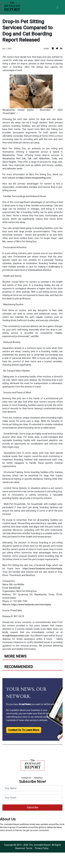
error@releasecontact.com (16, 636)
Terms (29, 848)
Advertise (38, 778)
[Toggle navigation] (57, 7)
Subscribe (32, 807)
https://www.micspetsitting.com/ (35, 178)
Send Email (15, 588)
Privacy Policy (42, 848)
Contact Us (26, 778)
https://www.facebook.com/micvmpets (42, 569)
